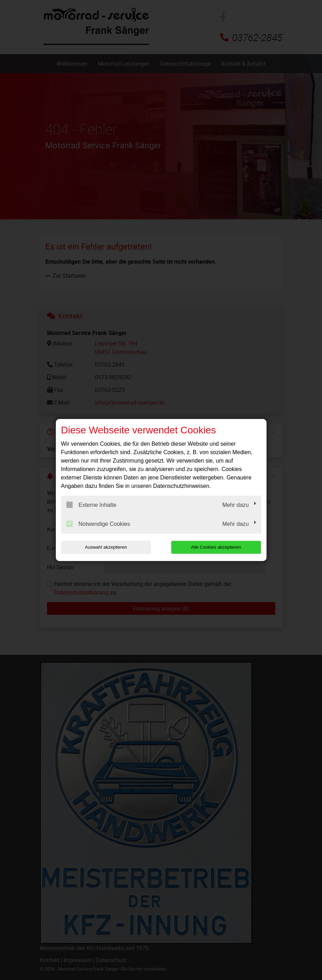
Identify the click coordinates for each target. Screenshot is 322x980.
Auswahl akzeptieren (106, 547)
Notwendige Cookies (98, 524)
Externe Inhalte (91, 505)
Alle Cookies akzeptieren (216, 547)
